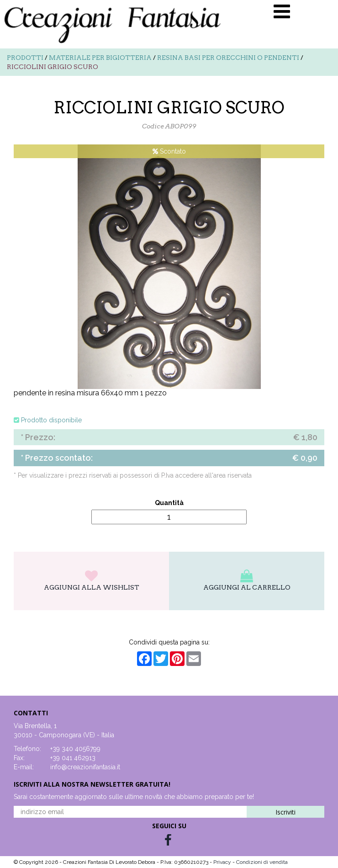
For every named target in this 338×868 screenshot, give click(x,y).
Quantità (169, 503)
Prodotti (25, 58)
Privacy (223, 862)
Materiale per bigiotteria (100, 58)
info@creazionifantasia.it (85, 767)
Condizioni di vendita (262, 862)
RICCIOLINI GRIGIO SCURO (53, 67)
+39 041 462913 (73, 758)
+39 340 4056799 (75, 749)
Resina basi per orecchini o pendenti (228, 58)
